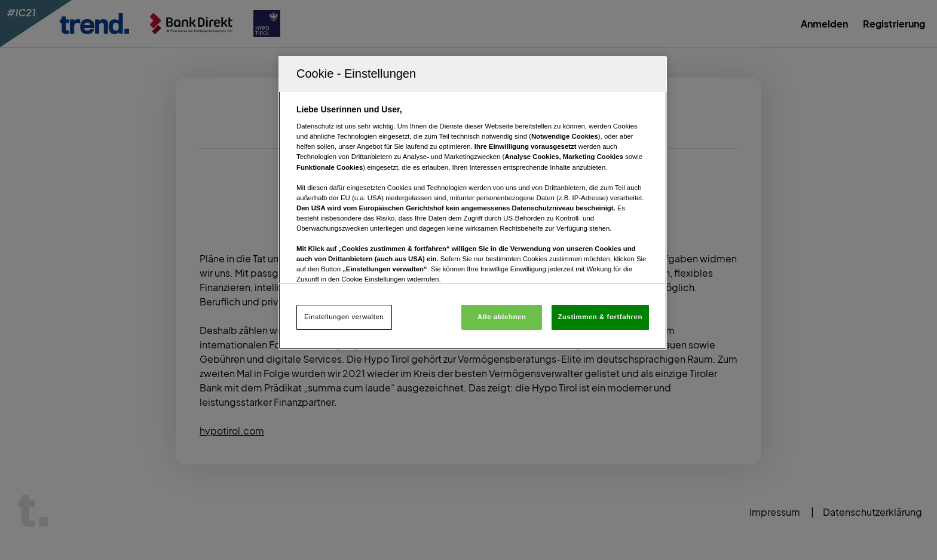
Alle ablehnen (502, 317)
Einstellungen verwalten (344, 317)
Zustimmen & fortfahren (600, 317)
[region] (473, 203)
